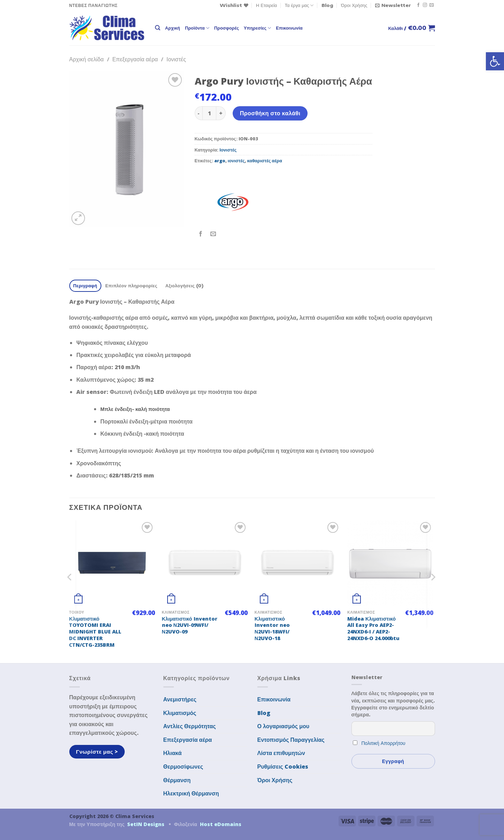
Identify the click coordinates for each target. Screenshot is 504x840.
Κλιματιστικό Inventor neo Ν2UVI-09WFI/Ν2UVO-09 (190, 625)
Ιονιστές (176, 59)
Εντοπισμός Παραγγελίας (291, 740)
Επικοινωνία (289, 28)
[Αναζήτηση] (158, 28)
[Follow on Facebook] (418, 5)
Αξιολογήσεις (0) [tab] (184, 286)
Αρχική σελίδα (87, 59)
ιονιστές (236, 161)
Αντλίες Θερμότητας (190, 726)
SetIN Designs (146, 824)
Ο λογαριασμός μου (284, 726)
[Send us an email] (432, 5)
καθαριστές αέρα (265, 161)
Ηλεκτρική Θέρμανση (191, 793)
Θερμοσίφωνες (183, 767)
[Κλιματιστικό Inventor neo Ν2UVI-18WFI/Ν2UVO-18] (298, 563)
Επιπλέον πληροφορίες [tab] (131, 286)
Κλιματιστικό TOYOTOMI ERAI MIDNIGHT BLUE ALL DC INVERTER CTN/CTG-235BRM (95, 632)
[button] (495, 61)
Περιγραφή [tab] (85, 286)
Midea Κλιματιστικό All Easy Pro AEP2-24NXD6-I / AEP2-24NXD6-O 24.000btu (373, 629)
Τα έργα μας (299, 5)
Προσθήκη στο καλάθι (270, 113)
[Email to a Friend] (213, 234)
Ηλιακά (173, 753)
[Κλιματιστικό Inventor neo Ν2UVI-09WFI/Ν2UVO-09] (205, 563)
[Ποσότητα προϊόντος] (209, 113)
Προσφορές (227, 28)
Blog (327, 5)
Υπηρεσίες (257, 28)
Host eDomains (221, 824)
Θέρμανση (177, 780)
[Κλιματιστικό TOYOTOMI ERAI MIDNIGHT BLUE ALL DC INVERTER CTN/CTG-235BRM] (112, 563)
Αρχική (173, 28)
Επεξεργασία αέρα (135, 59)
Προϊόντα (197, 28)
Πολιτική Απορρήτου (383, 743)
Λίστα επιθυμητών (281, 753)
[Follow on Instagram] (425, 5)
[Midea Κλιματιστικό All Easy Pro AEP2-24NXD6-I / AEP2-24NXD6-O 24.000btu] (390, 563)
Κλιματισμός (180, 713)
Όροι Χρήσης (354, 5)
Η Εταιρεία (266, 5)
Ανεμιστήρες (180, 699)
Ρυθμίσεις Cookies (283, 767)
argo (220, 161)
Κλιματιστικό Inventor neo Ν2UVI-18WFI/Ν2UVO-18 (272, 629)
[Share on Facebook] (201, 234)
